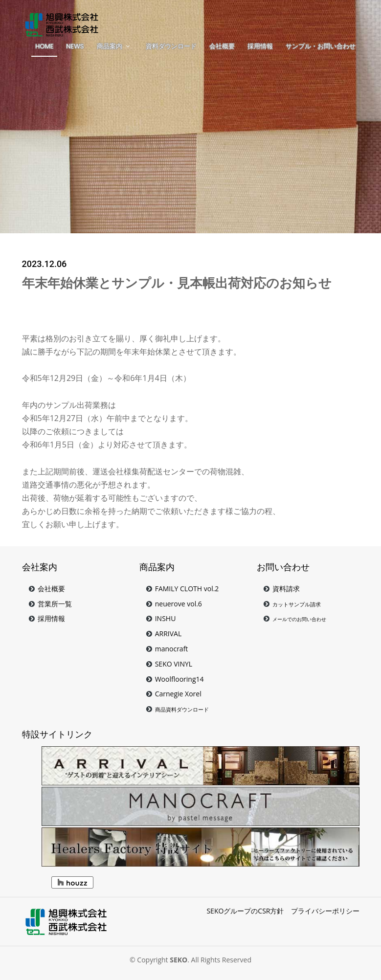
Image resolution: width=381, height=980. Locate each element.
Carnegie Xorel (178, 694)
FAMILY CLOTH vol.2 (187, 589)
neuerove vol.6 (179, 604)
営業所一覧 (55, 604)
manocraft (172, 649)
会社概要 (51, 589)
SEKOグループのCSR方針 (245, 911)
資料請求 (286, 589)
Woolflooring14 (179, 679)
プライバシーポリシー (325, 911)
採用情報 (51, 618)
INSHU (166, 618)
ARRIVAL (168, 634)
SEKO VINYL (174, 664)
